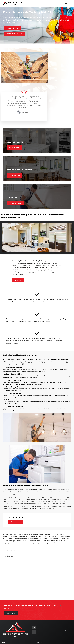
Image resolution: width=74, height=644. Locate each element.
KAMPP (42, 641)
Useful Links (9, 528)
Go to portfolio (15, 117)
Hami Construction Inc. (10, 638)
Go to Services (15, 145)
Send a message (16, 174)
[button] (66, 3)
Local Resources (11, 522)
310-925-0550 (33, 243)
